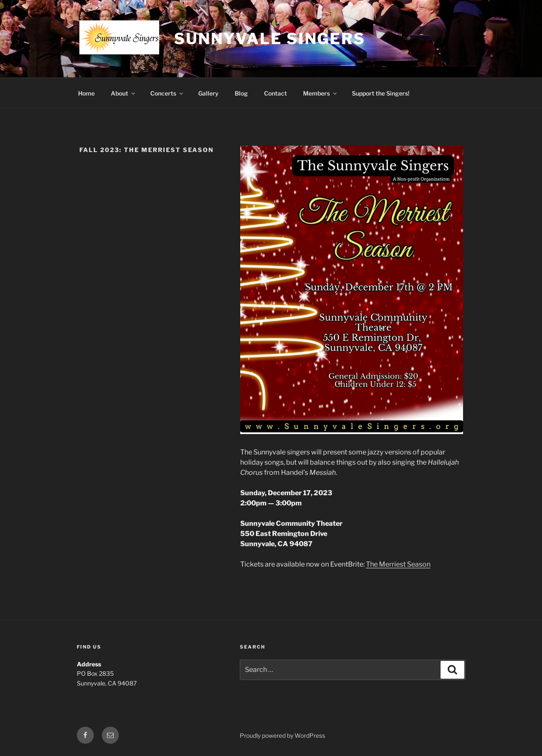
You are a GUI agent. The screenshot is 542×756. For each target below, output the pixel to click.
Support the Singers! (381, 93)
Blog (241, 93)
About (124, 93)
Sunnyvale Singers (270, 39)
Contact (275, 93)
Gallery (208, 93)
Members (320, 93)
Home (86, 93)
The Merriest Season (398, 564)
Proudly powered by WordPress (282, 735)
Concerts (167, 93)
